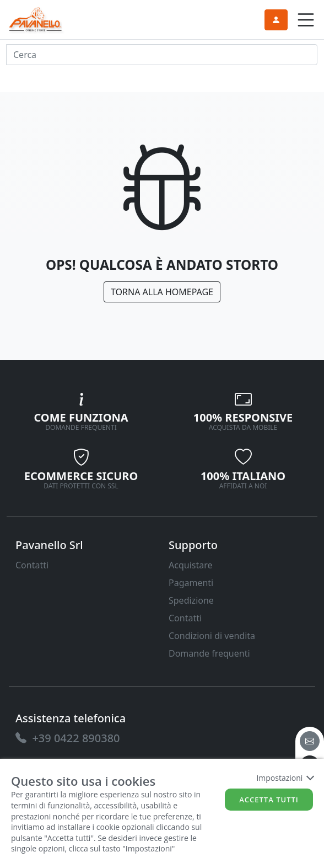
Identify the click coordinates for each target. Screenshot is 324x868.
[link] (36, 18)
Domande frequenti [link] (209, 653)
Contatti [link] (32, 565)
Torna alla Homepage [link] (162, 292)
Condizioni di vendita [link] (212, 636)
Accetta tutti (269, 800)
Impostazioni (285, 778)
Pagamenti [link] (191, 583)
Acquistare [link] (191, 565)
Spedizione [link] (191, 600)
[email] (310, 741)
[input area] (162, 55)
